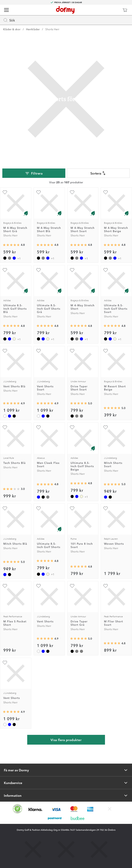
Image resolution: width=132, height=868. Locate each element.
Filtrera (34, 173)
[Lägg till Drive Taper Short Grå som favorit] (72, 586)
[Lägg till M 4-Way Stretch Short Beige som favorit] (106, 192)
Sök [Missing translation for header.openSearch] (9, 20)
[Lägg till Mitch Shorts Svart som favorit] (106, 427)
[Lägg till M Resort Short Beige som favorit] (106, 351)
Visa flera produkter (66, 740)
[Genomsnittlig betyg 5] (79, 403)
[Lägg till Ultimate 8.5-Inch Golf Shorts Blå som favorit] (5, 270)
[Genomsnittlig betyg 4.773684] (11, 245)
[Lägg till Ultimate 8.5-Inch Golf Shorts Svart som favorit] (106, 270)
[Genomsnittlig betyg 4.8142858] (11, 326)
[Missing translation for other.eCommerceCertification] (17, 809)
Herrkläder (33, 29)
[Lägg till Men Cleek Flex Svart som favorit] (38, 427)
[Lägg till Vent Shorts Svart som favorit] (38, 351)
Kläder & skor (12, 29)
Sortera (98, 173)
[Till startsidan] (65, 10)
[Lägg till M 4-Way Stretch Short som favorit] (72, 270)
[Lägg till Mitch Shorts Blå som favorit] (5, 508)
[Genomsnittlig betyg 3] (11, 489)
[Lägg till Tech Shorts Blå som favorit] (5, 427)
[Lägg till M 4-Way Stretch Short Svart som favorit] (72, 192)
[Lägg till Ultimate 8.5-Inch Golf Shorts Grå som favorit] (38, 270)
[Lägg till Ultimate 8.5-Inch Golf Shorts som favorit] (38, 508)
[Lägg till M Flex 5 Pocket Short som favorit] (5, 586)
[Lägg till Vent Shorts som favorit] (38, 586)
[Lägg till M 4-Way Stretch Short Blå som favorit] (38, 192)
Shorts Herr (52, 29)
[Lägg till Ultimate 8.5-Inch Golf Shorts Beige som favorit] (72, 427)
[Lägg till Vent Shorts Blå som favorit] (5, 351)
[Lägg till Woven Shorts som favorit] (106, 508)
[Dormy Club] (113, 10)
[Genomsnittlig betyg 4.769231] (112, 643)
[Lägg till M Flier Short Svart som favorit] (106, 586)
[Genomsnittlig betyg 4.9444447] (11, 403)
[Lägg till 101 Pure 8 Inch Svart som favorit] (72, 508)
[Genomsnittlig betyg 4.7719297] (45, 484)
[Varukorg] (125, 10)
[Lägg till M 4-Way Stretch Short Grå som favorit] (5, 192)
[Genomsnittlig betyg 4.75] (79, 567)
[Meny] (6, 10)
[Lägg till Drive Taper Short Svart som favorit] (72, 351)
